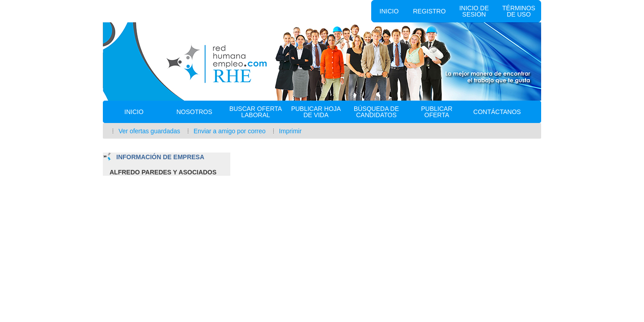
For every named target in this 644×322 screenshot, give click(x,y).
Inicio (389, 11)
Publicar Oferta (436, 112)
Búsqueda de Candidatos (376, 112)
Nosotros (194, 112)
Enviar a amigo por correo (230, 131)
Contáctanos (497, 112)
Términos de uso (519, 11)
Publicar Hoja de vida (316, 112)
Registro (429, 11)
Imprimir (290, 131)
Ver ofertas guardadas (149, 131)
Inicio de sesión (474, 11)
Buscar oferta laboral (256, 112)
